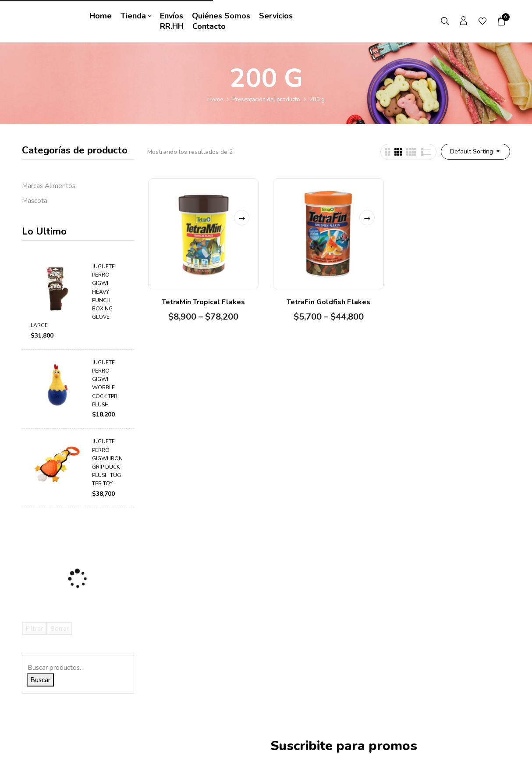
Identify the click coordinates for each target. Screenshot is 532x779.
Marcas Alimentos (49, 186)
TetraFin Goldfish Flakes (328, 302)
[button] (502, 21)
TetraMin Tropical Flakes (203, 302)
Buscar (40, 680)
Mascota (35, 201)
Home (215, 100)
